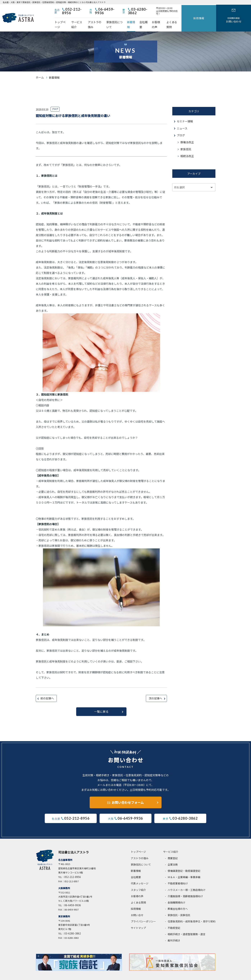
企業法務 (173, 857)
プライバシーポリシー (143, 914)
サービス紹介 (87, 19)
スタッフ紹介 (138, 882)
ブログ (181, 127)
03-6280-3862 (169, 10)
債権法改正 (187, 134)
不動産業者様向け (178, 875)
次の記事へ (156, 690)
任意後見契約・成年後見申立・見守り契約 (192, 914)
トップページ (67, 19)
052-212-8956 (94, 10)
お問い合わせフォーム (128, 794)
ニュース (182, 120)
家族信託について (133, 19)
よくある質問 (203, 19)
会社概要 (168, 19)
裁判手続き (174, 932)
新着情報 (153, 19)
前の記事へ (47, 690)
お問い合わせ (242, 16)
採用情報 (223, 14)
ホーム (40, 69)
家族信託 (186, 141)
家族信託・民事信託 (179, 907)
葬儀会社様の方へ (178, 901)
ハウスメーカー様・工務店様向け (186, 882)
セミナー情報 (185, 113)
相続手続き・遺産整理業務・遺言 (186, 926)
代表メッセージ (140, 875)
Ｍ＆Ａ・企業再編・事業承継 (184, 869)
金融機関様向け (176, 895)
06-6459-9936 (132, 10)
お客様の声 (184, 19)
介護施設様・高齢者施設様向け (185, 888)
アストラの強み (109, 19)
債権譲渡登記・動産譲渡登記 (184, 863)
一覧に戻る (101, 704)
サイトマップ (138, 920)
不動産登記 (174, 920)
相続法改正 (187, 148)
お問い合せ (137, 907)
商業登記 (173, 850)
